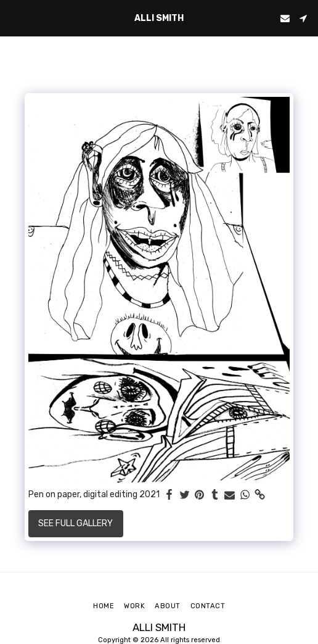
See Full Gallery (75, 523)
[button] (14, 18)
